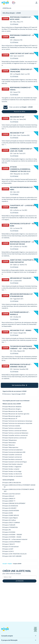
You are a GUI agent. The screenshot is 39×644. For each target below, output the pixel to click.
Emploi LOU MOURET (10, 508)
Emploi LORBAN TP (10, 499)
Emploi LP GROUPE (10, 525)
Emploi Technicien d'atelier (12, 426)
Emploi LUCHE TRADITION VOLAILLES (15, 554)
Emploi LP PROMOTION (11, 527)
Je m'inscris (20, 581)
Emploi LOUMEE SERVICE (11, 515)
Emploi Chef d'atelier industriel (13, 464)
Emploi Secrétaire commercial (13, 459)
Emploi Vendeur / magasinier (13, 467)
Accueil (5, 564)
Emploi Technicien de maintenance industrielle (18, 423)
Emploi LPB (7, 530)
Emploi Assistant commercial (13, 457)
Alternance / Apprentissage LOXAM (15, 394)
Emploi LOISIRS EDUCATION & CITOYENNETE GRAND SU (20, 486)
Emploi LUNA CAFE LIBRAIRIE (13, 556)
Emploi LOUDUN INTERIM (11, 511)
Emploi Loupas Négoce (11, 518)
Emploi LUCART (9, 549)
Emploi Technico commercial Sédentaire (16, 433)
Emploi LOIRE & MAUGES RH (12, 483)
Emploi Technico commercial (13, 428)
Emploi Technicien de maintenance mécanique (18, 421)
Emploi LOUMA (8, 513)
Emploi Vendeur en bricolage (13, 471)
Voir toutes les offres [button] (19, 385)
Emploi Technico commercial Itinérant (15, 431)
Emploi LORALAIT (9, 496)
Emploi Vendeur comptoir (12, 469)
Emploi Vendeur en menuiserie (13, 476)
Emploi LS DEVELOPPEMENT (12, 542)
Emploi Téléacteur (9, 445)
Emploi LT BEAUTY (9, 544)
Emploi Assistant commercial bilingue (15, 462)
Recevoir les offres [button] (20, 112)
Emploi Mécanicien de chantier (13, 411)
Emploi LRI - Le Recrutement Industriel (16, 539)
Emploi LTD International (11, 547)
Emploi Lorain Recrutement (12, 494)
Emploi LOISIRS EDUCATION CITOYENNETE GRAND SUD (19, 490)
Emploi (10, 564)
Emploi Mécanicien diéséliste (13, 407)
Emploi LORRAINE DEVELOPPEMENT (15, 503)
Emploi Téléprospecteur (11, 447)
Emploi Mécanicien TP (10, 419)
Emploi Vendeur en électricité (13, 474)
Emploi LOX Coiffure (10, 520)
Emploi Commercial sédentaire (13, 450)
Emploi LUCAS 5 (9, 551)
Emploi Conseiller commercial (13, 455)
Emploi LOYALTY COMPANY (12, 523)
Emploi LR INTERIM (10, 532)
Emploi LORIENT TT (10, 501)
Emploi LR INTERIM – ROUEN (12, 537)
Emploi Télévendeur (10, 443)
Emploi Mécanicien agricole (12, 416)
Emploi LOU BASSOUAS (11, 506)
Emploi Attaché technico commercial (15, 438)
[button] (36, 3)
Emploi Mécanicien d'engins (12, 409)
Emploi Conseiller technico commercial (16, 435)
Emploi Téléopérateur (10, 440)
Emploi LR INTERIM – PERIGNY (13, 535)
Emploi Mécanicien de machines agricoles (17, 414)
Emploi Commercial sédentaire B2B (15, 452)
